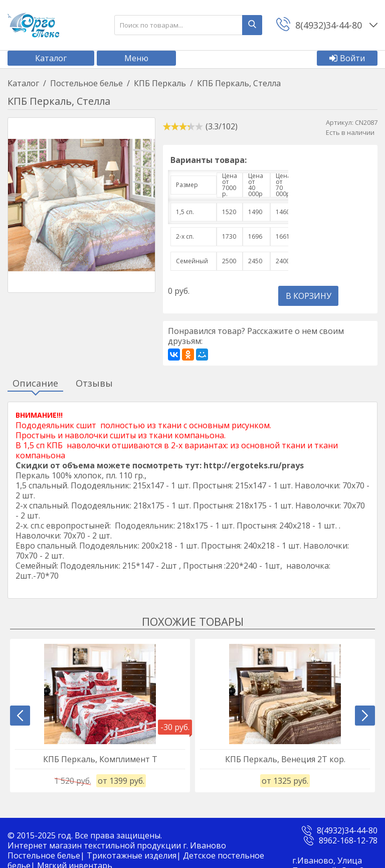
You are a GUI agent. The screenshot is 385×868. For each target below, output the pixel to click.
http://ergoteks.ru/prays (254, 465)
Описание (35, 384)
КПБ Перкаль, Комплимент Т (100, 759)
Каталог (51, 58)
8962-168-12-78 (348, 840)
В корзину (309, 296)
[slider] (183, 126)
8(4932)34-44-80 (347, 830)
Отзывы (94, 384)
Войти (347, 58)
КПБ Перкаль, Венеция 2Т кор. (285, 759)
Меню (136, 58)
